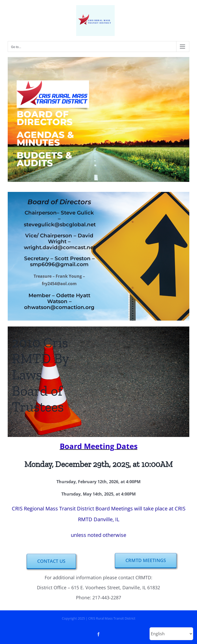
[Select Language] (171, 634)
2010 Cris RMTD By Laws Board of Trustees (40, 375)
